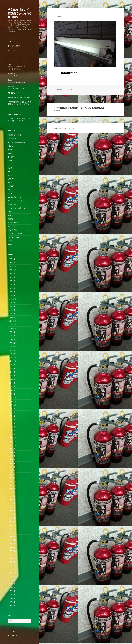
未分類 (10, 244)
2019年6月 (11, 503)
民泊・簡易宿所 (13, 230)
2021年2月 (11, 430)
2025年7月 (11, 277)
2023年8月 (11, 332)
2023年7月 (11, 336)
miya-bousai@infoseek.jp (16, 82)
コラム (10, 241)
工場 (9, 212)
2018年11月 (12, 529)
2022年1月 (11, 394)
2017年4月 (11, 591)
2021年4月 (11, 423)
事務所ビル (11, 219)
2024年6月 (11, 310)
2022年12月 (12, 357)
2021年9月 (11, 409)
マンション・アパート (15, 201)
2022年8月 (11, 368)
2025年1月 (11, 295)
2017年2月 (11, 598)
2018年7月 (11, 544)
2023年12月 (12, 321)
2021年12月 (12, 398)
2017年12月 (12, 566)
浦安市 (10, 175)
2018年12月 (12, 525)
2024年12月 (12, 299)
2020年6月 (11, 460)
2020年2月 (11, 474)
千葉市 (10, 182)
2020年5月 (11, 463)
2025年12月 (12, 266)
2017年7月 (11, 584)
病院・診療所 (12, 204)
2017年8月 (11, 580)
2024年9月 (11, 303)
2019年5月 (11, 507)
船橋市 (10, 153)
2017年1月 (11, 602)
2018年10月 (12, 533)
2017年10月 (12, 573)
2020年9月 (11, 449)
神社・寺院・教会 (14, 237)
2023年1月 (11, 354)
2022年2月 (11, 390)
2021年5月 (11, 419)
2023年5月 (11, 339)
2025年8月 (11, 273)
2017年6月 (11, 587)
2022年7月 (11, 372)
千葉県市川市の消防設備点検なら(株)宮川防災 (19, 13)
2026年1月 (11, 263)
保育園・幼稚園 (13, 223)
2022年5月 (11, 379)
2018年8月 (11, 540)
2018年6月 (11, 547)
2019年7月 (11, 500)
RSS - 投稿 (11, 631)
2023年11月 (12, 325)
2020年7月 (11, 456)
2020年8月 (11, 452)
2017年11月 (12, 569)
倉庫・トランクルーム (15, 226)
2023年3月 (11, 347)
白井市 (10, 168)
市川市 (10, 150)
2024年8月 (11, 306)
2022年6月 (11, 376)
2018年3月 (11, 555)
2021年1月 (11, 434)
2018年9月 (11, 536)
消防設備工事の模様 (14, 139)
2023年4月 (11, 343)
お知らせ (11, 146)
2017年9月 (11, 576)
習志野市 (11, 179)
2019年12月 (12, 481)
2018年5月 (11, 551)
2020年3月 (11, 471)
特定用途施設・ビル (14, 197)
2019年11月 (12, 485)
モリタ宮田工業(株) (14, 46)
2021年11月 (12, 401)
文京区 (10, 193)
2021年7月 (11, 412)
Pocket (74, 73)
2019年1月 (11, 522)
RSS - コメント (13, 635)
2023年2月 (11, 350)
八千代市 (11, 164)
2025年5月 (11, 284)
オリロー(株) (12, 50)
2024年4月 (11, 314)
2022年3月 (11, 387)
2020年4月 (11, 467)
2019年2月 (11, 518)
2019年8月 (11, 496)
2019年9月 (11, 492)
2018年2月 (11, 558)
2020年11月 (12, 441)
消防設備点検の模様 (14, 135)
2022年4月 (11, 383)
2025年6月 (11, 281)
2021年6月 (11, 416)
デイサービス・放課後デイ (16, 208)
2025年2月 (11, 292)
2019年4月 (11, 511)
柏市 (9, 172)
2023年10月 (12, 328)
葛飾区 (10, 190)
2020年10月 (12, 445)
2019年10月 (12, 489)
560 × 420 (73, 90)
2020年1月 (11, 478)
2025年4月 (11, 288)
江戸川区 (11, 186)
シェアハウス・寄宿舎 (15, 234)
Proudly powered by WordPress (65, 128)
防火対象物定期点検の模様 (16, 142)
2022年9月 (11, 365)
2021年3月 (11, 427)
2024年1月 (11, 317)
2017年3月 (11, 595)
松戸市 (10, 161)
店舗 (9, 215)
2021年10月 (12, 405)
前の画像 (60, 17)
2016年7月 (11, 606)
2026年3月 (11, 259)
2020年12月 (12, 438)
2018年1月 (11, 562)
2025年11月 (12, 270)
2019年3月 (11, 514)
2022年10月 (12, 361)
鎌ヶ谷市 (11, 157)
